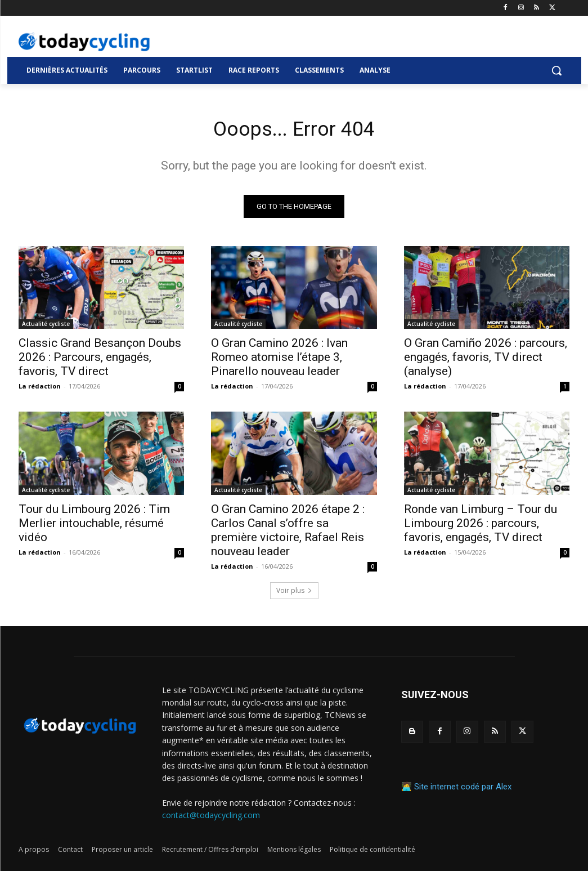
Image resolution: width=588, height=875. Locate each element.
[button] (556, 70)
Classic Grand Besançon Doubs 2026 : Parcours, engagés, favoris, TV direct (100, 361)
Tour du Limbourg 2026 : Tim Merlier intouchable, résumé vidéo (94, 526)
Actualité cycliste (46, 328)
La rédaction (40, 390)
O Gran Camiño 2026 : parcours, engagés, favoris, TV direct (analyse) (486, 361)
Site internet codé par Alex (463, 791)
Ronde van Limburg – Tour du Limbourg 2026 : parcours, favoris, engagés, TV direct (481, 526)
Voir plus (294, 594)
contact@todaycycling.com (211, 819)
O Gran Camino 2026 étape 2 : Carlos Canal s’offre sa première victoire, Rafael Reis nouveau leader (288, 534)
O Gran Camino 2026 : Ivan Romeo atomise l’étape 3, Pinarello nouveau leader (279, 361)
